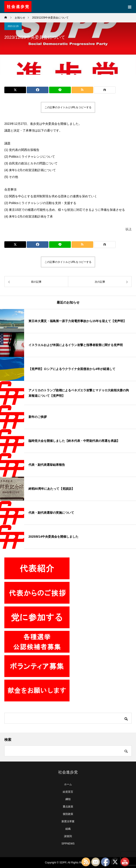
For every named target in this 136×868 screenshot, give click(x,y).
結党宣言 (68, 792)
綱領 (68, 799)
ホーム (68, 784)
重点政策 (68, 807)
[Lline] (60, 90)
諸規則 (68, 836)
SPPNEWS (68, 844)
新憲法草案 (68, 821)
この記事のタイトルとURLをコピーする (68, 107)
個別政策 (68, 814)
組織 (68, 829)
